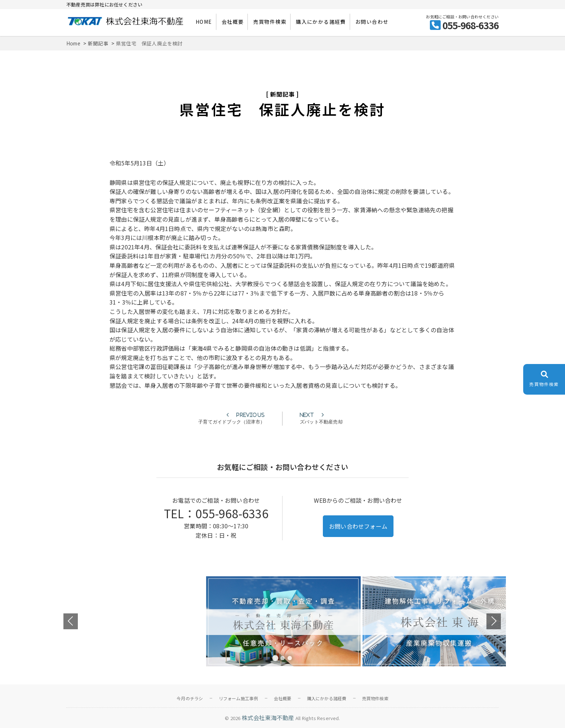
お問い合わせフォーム (358, 526)
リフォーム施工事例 (239, 698)
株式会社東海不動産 (268, 718)
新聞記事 (282, 94)
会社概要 (233, 22)
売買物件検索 (270, 22)
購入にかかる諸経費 (321, 22)
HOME (204, 22)
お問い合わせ (372, 22)
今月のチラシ (190, 698)
